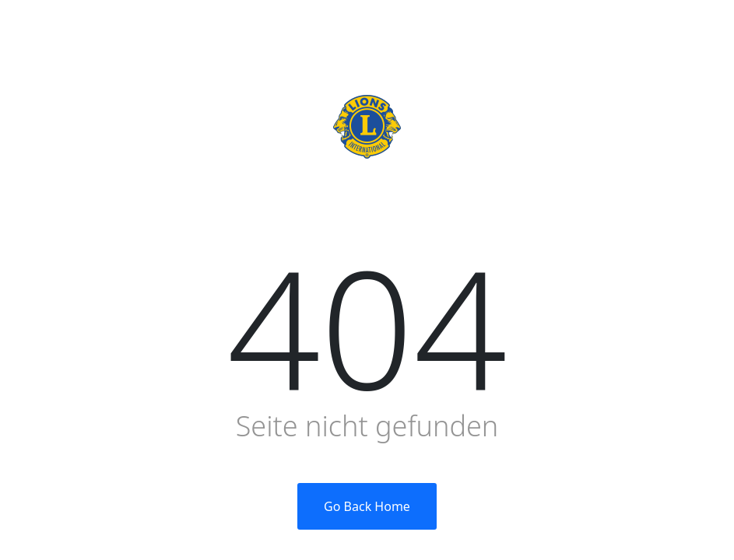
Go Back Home (367, 506)
